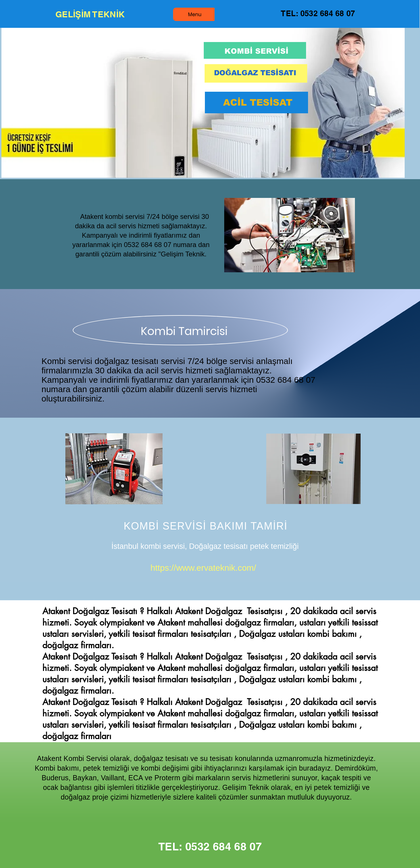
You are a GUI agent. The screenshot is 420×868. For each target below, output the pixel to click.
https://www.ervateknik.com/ (203, 568)
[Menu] (195, 14)
